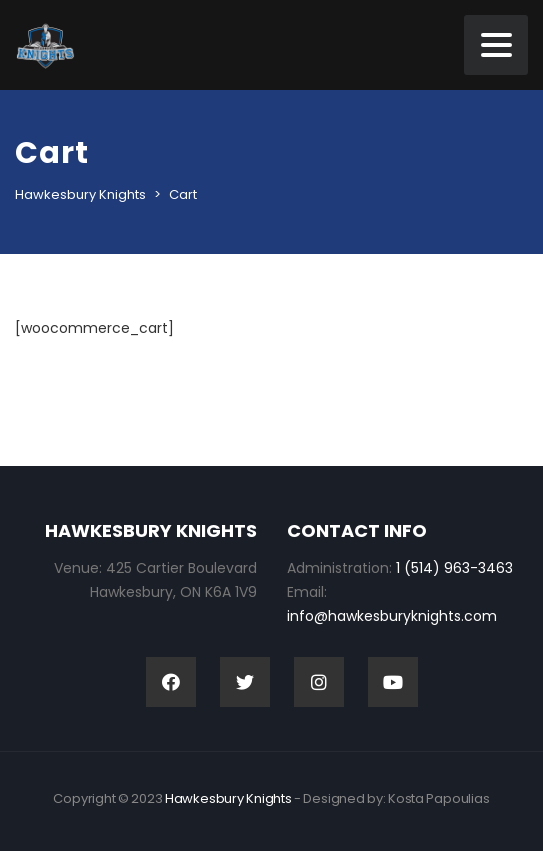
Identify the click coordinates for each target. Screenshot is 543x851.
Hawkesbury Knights (228, 798)
